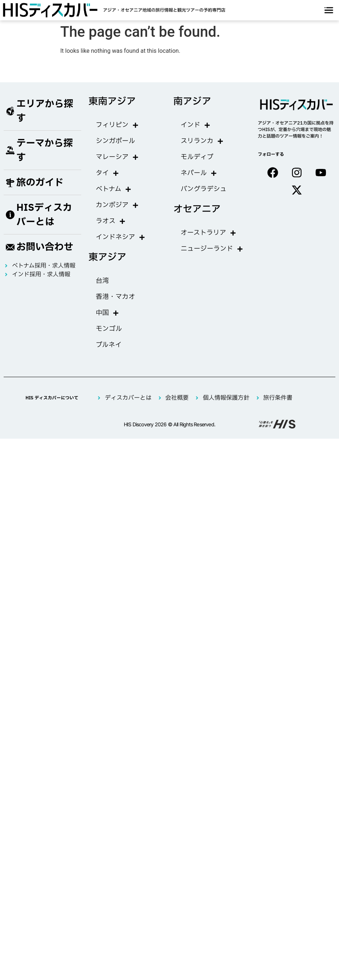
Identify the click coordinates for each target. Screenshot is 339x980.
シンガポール (115, 141)
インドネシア (121, 237)
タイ (107, 173)
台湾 (102, 281)
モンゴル (109, 329)
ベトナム (114, 189)
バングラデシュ (204, 189)
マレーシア (117, 157)
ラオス (111, 221)
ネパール (199, 173)
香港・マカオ (115, 297)
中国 (107, 313)
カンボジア (117, 205)
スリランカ (202, 141)
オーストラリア (208, 233)
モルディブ (197, 157)
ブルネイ (109, 345)
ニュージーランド (212, 249)
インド (196, 125)
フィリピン (117, 125)
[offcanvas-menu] (329, 10)
